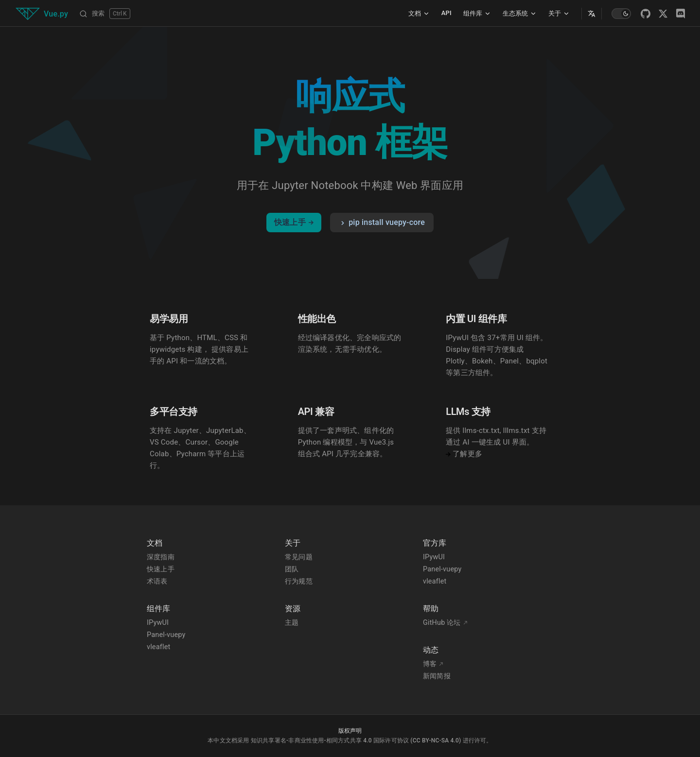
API (446, 13)
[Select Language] (592, 13)
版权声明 (350, 731)
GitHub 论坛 (446, 623)
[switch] (621, 14)
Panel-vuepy (166, 635)
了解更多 (464, 454)
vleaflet (158, 647)
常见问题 (299, 557)
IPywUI (158, 623)
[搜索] (105, 13)
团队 (292, 569)
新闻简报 (437, 676)
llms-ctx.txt (481, 430)
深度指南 (161, 557)
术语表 (157, 581)
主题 (292, 623)
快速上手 (294, 222)
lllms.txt (516, 430)
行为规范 (299, 581)
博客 (433, 664)
